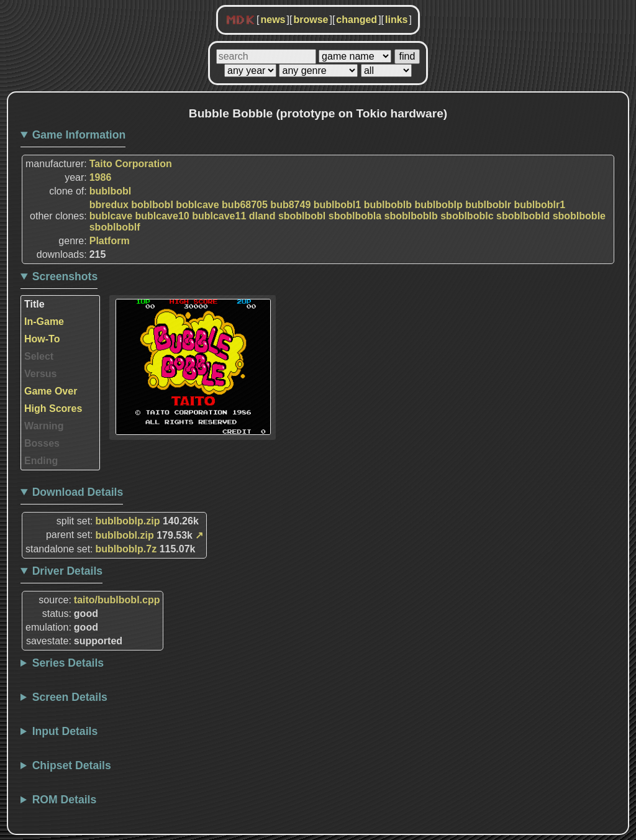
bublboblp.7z (126, 549)
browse (311, 20)
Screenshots (65, 276)
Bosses (42, 443)
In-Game (44, 322)
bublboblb (388, 205)
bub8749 (290, 205)
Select (39, 356)
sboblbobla (355, 216)
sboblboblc (467, 216)
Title (34, 304)
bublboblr (488, 205)
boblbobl (152, 205)
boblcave (197, 205)
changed (357, 20)
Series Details (68, 663)
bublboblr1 (539, 205)
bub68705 (245, 205)
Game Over (51, 391)
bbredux (109, 205)
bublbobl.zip (125, 535)
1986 (101, 177)
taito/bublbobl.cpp (117, 600)
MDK (240, 21)
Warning (44, 426)
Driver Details (67, 571)
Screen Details (70, 697)
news (273, 20)
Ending (41, 461)
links (396, 20)
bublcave (111, 216)
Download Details (78, 492)
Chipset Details (72, 765)
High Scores (53, 409)
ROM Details (65, 800)
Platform (110, 241)
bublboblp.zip (128, 521)
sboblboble (579, 216)
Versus (40, 374)
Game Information (79, 135)
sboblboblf (115, 227)
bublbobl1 (337, 205)
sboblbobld (523, 216)
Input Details (65, 731)
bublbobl (111, 191)
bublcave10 (162, 216)
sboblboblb (411, 216)
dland (262, 216)
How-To (42, 339)
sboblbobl (302, 216)
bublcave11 (219, 216)
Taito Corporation (131, 164)
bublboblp (438, 205)
